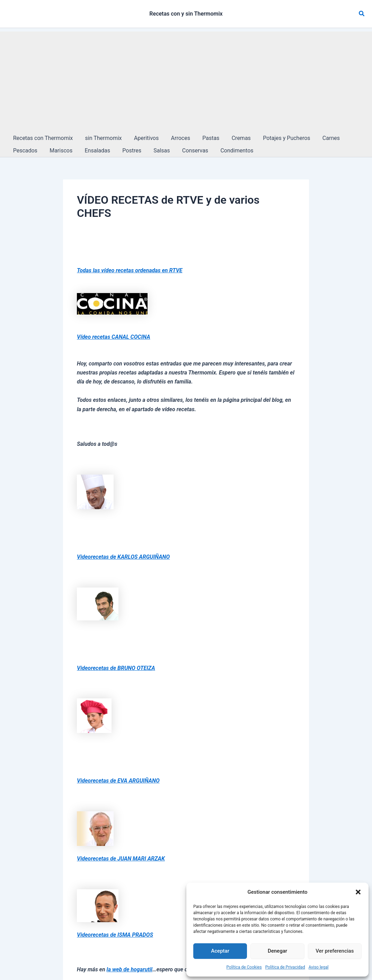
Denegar (277, 951)
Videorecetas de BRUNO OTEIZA (116, 668)
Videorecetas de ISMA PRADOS (115, 935)
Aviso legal (319, 967)
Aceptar (220, 951)
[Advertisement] (186, 80)
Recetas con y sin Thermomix (186, 14)
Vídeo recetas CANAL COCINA (114, 337)
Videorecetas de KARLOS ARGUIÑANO (123, 557)
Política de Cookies (244, 967)
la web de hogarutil (130, 969)
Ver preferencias (335, 951)
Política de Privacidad (285, 967)
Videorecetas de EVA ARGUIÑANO (118, 781)
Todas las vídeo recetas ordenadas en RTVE (130, 270)
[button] (358, 892)
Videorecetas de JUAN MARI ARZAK (121, 859)
